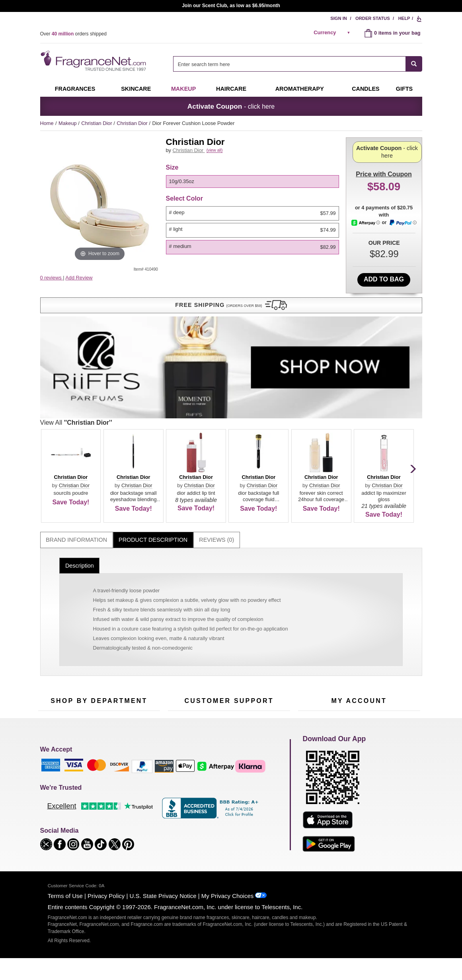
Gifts (404, 89)
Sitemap (263, 653)
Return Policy (227, 634)
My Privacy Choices (227, 909)
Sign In (339, 18)
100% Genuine (229, 686)
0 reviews (52, 278)
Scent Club (95, 708)
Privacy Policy (106, 909)
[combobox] (297, 64)
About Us (178, 659)
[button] (100, 293)
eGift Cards (181, 671)
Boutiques (50, 690)
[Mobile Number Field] (274, 581)
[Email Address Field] (132, 581)
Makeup (183, 89)
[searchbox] (289, 64)
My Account (311, 634)
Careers (263, 686)
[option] (252, 191)
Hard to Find (137, 696)
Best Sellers (96, 683)
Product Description (153, 392)
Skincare (136, 89)
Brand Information (76, 392)
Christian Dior (97, 123)
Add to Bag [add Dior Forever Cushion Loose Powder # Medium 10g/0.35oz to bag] (384, 271)
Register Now (313, 646)
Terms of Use (65, 909)
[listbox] (254, 191)
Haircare (231, 89)
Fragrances (75, 89)
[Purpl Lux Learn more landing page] (359, 670)
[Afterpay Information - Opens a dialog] (366, 248)
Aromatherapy (98, 671)
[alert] (333, 33)
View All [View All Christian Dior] (202, 274)
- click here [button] (231, 106)
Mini (128, 683)
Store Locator (227, 698)
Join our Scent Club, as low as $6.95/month (231, 6)
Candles (133, 659)
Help (404, 18)
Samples (92, 646)
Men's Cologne (55, 666)
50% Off (91, 634)
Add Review (79, 278)
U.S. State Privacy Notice (163, 909)
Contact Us (180, 646)
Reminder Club (359, 646)
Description (80, 417)
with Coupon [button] (384, 150)
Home (47, 123)
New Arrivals (137, 671)
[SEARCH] (414, 64)
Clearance (94, 696)
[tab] (77, 392)
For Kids (133, 634)
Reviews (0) (216, 392)
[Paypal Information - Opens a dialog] (403, 248)
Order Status (373, 18)
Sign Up (373, 581)
